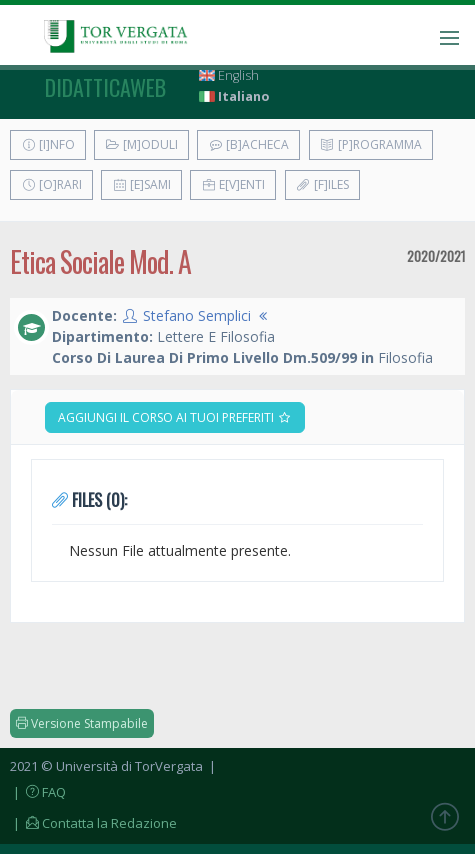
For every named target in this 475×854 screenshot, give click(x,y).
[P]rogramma (371, 144)
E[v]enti (233, 184)
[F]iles (322, 184)
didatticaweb (105, 87)
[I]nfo (48, 144)
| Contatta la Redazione (93, 823)
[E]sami (141, 184)
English (229, 75)
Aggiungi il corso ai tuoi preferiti (175, 417)
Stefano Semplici (197, 315)
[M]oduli (141, 144)
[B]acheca (248, 144)
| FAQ (38, 792)
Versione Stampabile (82, 723)
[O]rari (51, 184)
